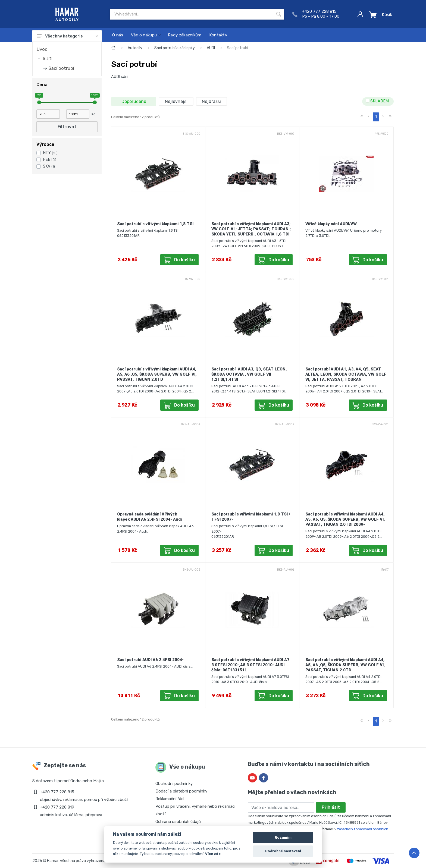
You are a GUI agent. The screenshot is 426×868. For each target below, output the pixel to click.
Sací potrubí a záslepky (175, 48)
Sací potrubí (61, 68)
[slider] (39, 102)
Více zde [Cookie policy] (213, 854)
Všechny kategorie (67, 36)
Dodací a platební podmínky (181, 791)
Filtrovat (67, 127)
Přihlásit (331, 807)
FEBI (50, 160)
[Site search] (192, 14)
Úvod (42, 49)
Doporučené (134, 101)
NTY (50, 153)
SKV (49, 166)
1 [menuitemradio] (376, 117)
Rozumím (283, 837)
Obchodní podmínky (174, 784)
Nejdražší (211, 101)
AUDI (47, 59)
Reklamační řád (170, 799)
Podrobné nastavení (283, 851)
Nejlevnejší (176, 101)
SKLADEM (377, 101)
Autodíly (135, 48)
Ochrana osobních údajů (178, 822)
